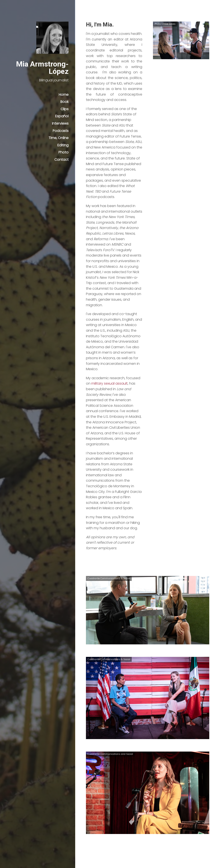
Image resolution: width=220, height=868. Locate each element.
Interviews (60, 123)
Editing (63, 145)
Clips (65, 109)
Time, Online (59, 138)
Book (64, 102)
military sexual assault (109, 383)
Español (62, 116)
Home (64, 95)
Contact (61, 160)
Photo (63, 152)
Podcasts (61, 131)
